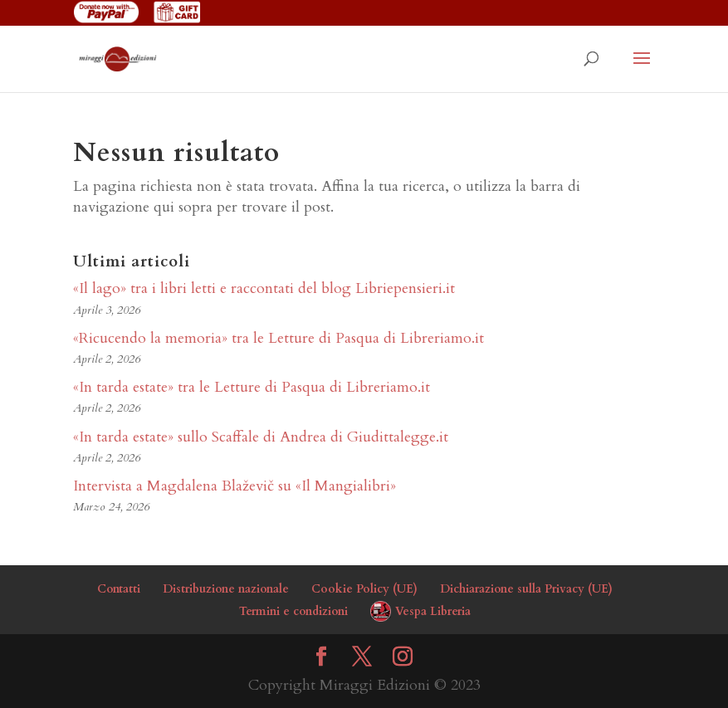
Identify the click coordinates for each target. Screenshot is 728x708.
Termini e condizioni (293, 611)
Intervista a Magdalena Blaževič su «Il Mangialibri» (235, 486)
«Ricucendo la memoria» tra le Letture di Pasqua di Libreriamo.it (278, 338)
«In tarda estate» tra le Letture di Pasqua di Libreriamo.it (252, 387)
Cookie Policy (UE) (364, 589)
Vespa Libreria (433, 611)
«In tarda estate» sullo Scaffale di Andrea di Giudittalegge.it (261, 437)
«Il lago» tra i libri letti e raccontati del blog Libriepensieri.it (264, 288)
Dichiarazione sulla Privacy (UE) (526, 589)
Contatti (119, 589)
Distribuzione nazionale (226, 589)
